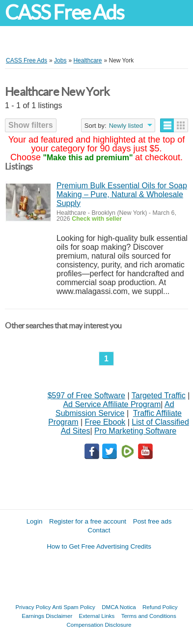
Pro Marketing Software (135, 431)
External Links (97, 616)
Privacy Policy (33, 607)
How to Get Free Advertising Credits (99, 546)
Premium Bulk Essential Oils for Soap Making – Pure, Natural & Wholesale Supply (122, 194)
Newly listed (126, 126)
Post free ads (152, 521)
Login (35, 521)
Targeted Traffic (159, 395)
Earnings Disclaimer (47, 616)
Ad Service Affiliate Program (112, 404)
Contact (99, 530)
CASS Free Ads (64, 13)
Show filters (31, 125)
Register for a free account (88, 521)
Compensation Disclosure (99, 625)
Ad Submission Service (115, 409)
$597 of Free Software (86, 395)
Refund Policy (160, 607)
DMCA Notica (119, 607)
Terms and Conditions (149, 616)
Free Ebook (105, 422)
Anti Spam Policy (74, 607)
